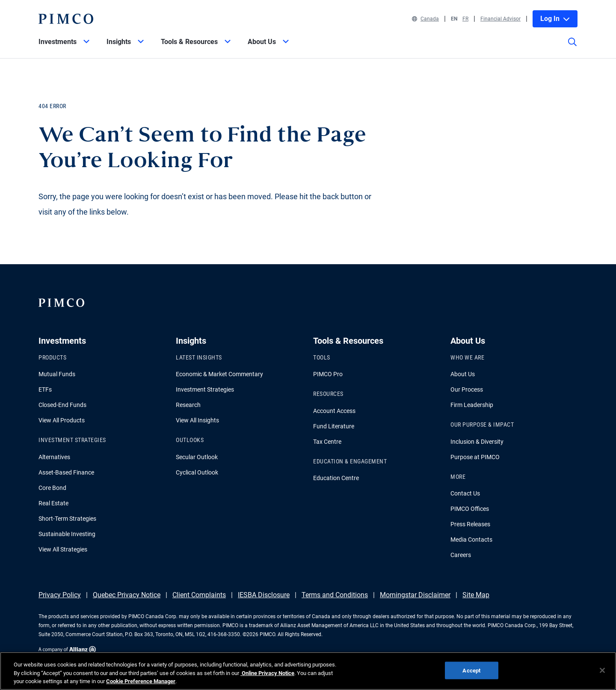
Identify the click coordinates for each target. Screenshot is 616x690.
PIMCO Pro (328, 374)
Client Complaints (199, 595)
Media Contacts (471, 540)
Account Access (334, 411)
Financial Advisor (500, 19)
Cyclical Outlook (197, 472)
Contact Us (465, 493)
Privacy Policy (60, 595)
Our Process (467, 389)
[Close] (602, 670)
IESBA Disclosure (264, 595)
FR (465, 19)
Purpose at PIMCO (475, 457)
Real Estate (53, 503)
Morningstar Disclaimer (415, 595)
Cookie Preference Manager (141, 681)
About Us (463, 374)
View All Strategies (63, 549)
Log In (555, 19)
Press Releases (470, 524)
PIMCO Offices (470, 509)
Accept (471, 670)
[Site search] (572, 48)
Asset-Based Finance (66, 472)
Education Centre (336, 478)
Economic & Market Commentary (219, 374)
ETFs (45, 389)
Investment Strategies (205, 389)
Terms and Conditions (335, 595)
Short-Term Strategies (67, 519)
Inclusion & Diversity (477, 442)
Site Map (476, 595)
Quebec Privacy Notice (127, 595)
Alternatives (54, 457)
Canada (425, 19)
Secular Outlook (197, 457)
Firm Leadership (472, 405)
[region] (308, 671)
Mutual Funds (57, 374)
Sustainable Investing (67, 534)
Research (188, 405)
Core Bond (52, 488)
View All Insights (197, 420)
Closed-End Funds (62, 405)
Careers (461, 555)
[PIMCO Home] (66, 19)
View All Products (62, 420)
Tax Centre (327, 442)
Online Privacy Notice (267, 673)
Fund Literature (334, 426)
